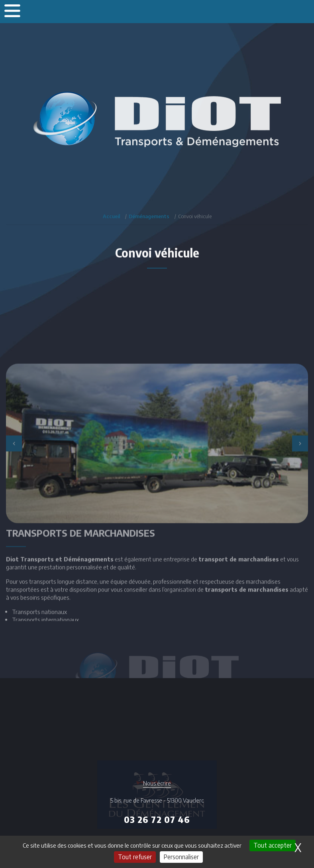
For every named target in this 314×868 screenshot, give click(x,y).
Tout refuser (135, 857)
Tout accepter (273, 845)
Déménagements (149, 216)
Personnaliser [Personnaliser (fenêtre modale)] (181, 857)
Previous (14, 488)
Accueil (111, 216)
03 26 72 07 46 (157, 819)
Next (300, 488)
